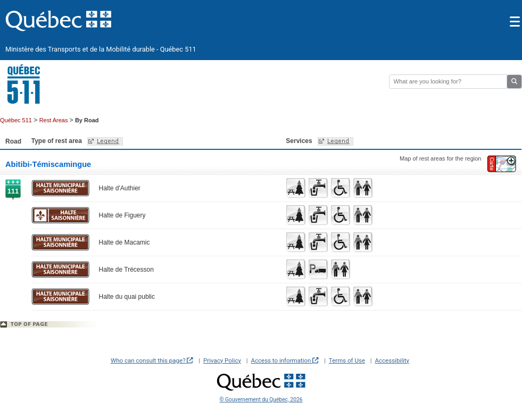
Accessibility (392, 360)
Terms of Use (347, 360)
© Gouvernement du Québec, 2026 (261, 400)
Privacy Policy (222, 360)
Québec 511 (16, 120)
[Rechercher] (448, 82)
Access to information (285, 360)
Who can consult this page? (152, 360)
